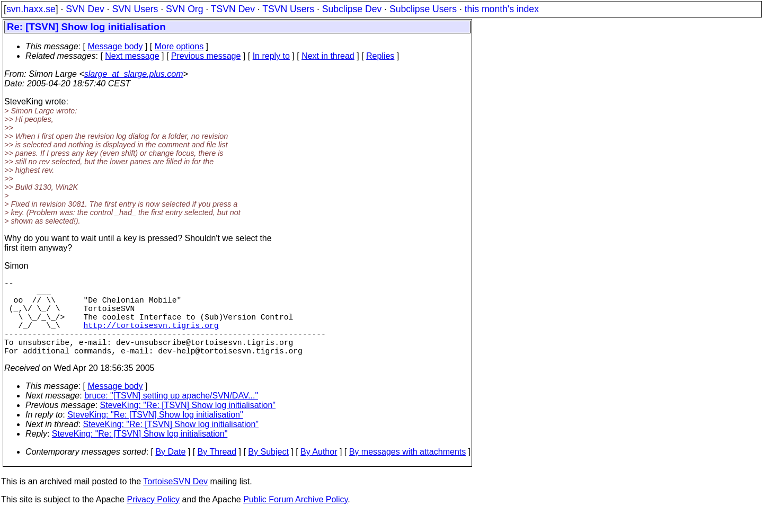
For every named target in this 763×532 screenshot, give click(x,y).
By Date (170, 471)
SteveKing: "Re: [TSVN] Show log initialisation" (188, 424)
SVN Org (184, 9)
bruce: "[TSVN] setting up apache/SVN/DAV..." (171, 415)
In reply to (271, 56)
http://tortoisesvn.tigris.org (151, 338)
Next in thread (328, 56)
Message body (115, 46)
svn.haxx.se (31, 9)
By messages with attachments (408, 471)
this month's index (502, 9)
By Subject (268, 471)
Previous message (206, 56)
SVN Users (135, 9)
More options (179, 46)
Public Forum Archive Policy (295, 518)
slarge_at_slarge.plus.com (134, 74)
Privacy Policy (153, 518)
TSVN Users (288, 9)
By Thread (217, 471)
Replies (380, 56)
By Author (319, 471)
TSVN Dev (233, 9)
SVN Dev (85, 9)
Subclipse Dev (352, 9)
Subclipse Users (423, 9)
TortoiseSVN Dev (175, 500)
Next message (132, 56)
